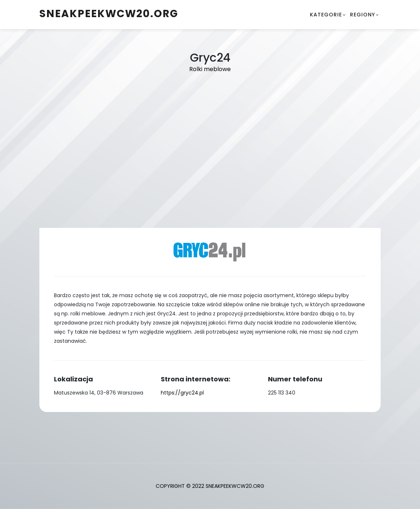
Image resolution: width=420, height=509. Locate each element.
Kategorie (326, 15)
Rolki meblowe (210, 69)
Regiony (363, 15)
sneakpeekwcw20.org (109, 14)
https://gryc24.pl (182, 393)
